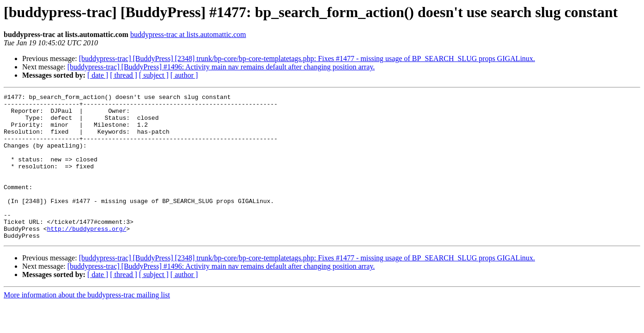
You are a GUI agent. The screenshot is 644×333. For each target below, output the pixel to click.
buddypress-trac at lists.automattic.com (188, 34)
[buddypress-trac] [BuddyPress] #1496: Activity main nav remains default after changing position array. (221, 67)
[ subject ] (154, 75)
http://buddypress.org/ (87, 256)
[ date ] (98, 75)
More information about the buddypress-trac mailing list (87, 324)
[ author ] (184, 75)
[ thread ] (124, 75)
